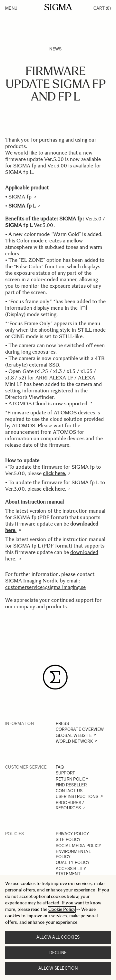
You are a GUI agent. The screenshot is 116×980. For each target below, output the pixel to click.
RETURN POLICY (72, 779)
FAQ (60, 767)
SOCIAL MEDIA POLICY (79, 846)
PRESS (62, 724)
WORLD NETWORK (74, 741)
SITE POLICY (68, 840)
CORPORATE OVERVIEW (80, 729)
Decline (58, 953)
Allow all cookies (58, 937)
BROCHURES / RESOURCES (70, 805)
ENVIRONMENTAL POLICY (73, 854)
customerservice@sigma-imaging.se (46, 587)
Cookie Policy (62, 909)
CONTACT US (69, 791)
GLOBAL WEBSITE (74, 735)
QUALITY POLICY (73, 863)
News (55, 49)
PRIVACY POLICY (72, 834)
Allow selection (58, 968)
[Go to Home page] (58, 7)
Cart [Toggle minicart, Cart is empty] (102, 8)
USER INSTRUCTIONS (77, 797)
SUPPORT (66, 773)
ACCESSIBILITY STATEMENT (71, 871)
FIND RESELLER (71, 785)
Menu (11, 8)
